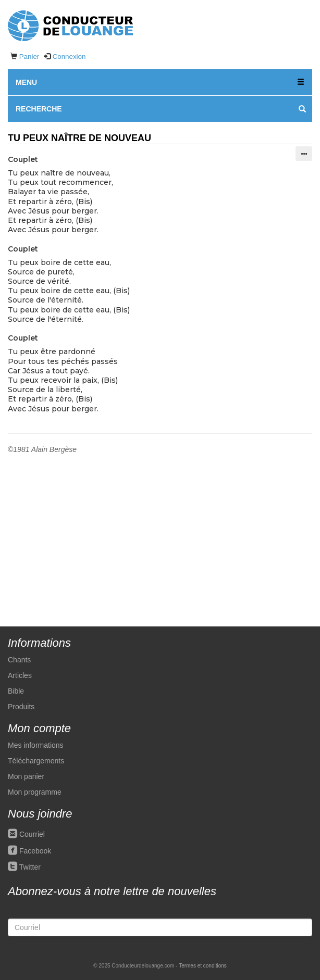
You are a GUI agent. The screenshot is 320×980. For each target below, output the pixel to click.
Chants (19, 660)
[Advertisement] (160, 533)
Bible (16, 691)
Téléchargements (36, 761)
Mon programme (35, 792)
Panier (29, 56)
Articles (20, 675)
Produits (21, 707)
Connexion (69, 56)
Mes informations (36, 745)
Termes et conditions (203, 966)
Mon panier (26, 776)
